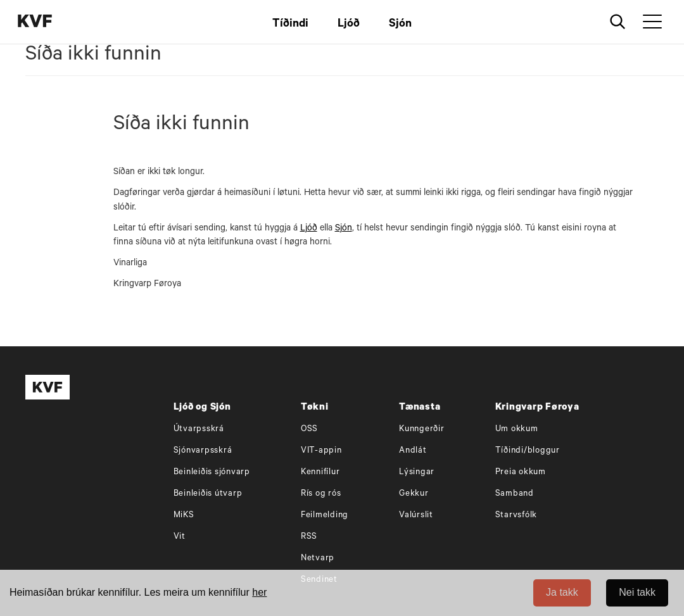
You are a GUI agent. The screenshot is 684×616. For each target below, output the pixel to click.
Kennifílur (320, 473)
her (259, 592)
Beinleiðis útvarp (208, 494)
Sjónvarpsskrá (203, 451)
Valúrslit (416, 516)
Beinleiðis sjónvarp (212, 473)
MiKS (184, 516)
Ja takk (562, 592)
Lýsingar (417, 473)
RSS (309, 537)
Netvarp (318, 559)
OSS (309, 430)
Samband (515, 494)
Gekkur (414, 494)
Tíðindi (290, 25)
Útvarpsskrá (199, 430)
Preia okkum (521, 473)
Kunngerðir (422, 430)
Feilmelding (325, 516)
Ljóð (349, 25)
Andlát (413, 451)
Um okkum (517, 430)
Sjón (400, 25)
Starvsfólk (516, 516)
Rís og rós (321, 494)
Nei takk (637, 592)
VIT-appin (321, 451)
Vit (180, 537)
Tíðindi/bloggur (528, 451)
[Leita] (618, 22)
